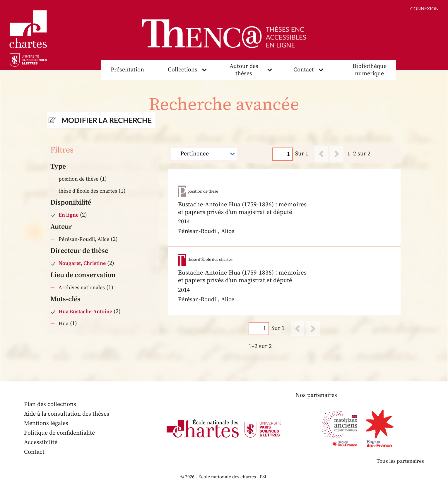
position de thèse (78, 179)
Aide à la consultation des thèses (67, 414)
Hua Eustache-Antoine (85, 312)
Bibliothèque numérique (370, 70)
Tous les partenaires (400, 461)
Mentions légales (46, 423)
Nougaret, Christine (82, 263)
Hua (64, 324)
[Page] (283, 154)
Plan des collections (50, 404)
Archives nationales (82, 288)
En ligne (69, 215)
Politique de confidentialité (59, 433)
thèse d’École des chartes (88, 191)
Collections (183, 70)
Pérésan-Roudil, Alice (84, 239)
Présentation (127, 70)
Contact (304, 70)
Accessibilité (41, 442)
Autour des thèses (244, 70)
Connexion (424, 8)
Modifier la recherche (107, 120)
